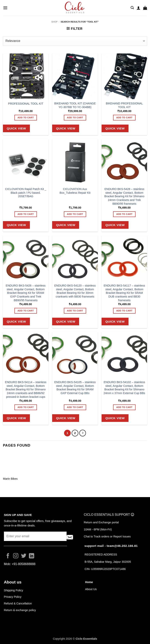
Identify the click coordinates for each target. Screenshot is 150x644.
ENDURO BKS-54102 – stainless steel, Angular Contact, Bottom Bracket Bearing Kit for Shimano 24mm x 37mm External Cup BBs (124, 388)
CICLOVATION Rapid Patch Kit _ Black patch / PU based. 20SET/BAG (26, 193)
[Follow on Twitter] (24, 556)
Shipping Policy (13, 590)
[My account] (138, 8)
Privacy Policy (13, 597)
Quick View (16, 128)
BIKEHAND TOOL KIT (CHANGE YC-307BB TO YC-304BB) (75, 105)
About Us (91, 589)
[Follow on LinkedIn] (32, 556)
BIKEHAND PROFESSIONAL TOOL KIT (124, 105)
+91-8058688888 (24, 564)
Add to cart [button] (26, 118)
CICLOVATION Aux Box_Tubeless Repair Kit (75, 191)
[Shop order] (75, 41)
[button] (5, 8)
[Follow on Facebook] (8, 556)
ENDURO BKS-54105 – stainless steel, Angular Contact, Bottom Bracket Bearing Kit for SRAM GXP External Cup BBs (75, 388)
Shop (54, 22)
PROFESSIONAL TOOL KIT (26, 104)
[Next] (83, 433)
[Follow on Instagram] (16, 556)
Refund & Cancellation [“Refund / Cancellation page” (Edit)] (18, 603)
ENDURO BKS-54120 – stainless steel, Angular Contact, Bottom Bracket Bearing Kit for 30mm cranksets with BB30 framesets (75, 291)
